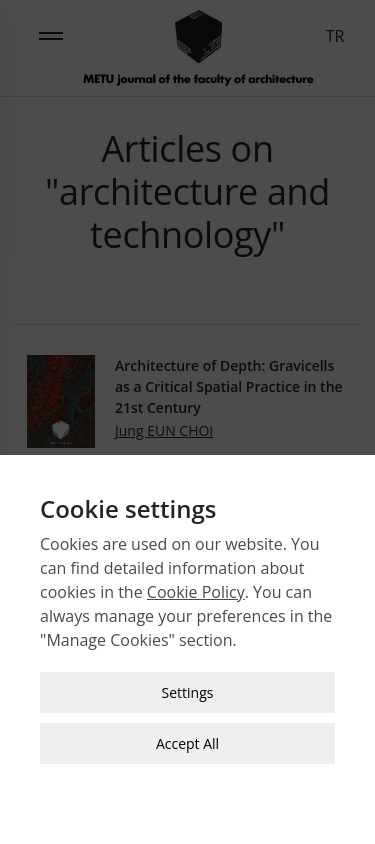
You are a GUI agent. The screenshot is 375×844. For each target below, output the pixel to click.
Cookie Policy (196, 590)
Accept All (187, 741)
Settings (188, 690)
